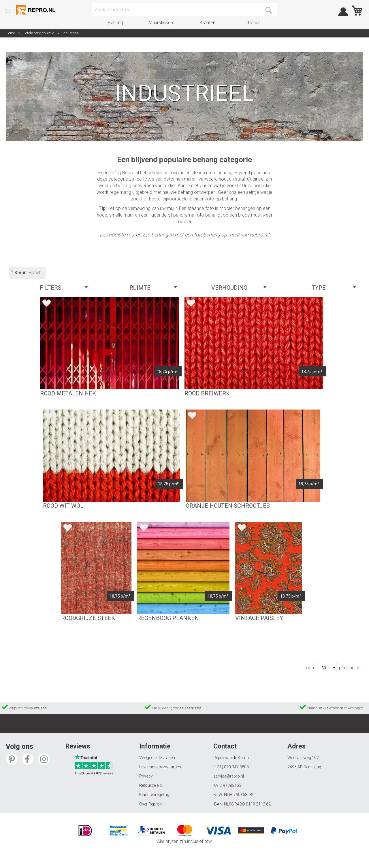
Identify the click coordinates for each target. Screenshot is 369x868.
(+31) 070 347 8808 (231, 767)
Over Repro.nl (151, 804)
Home (11, 33)
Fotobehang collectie (39, 33)
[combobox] (184, 10)
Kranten (208, 23)
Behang (115, 23)
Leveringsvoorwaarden (160, 767)
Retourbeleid (150, 785)
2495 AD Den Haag (304, 767)
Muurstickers (162, 23)
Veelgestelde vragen (157, 758)
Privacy (146, 776)
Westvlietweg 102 (303, 758)
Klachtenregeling (154, 795)
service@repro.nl (229, 776)
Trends (254, 23)
